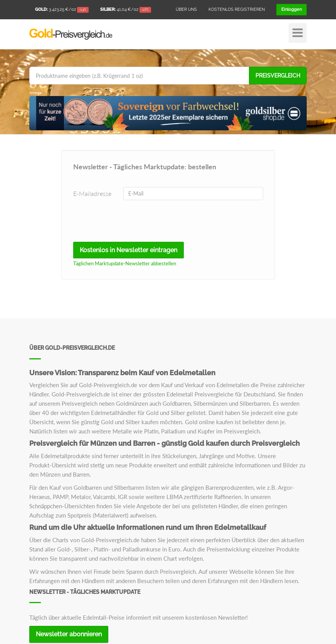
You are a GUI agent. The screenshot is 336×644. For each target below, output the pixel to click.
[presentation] (126, 221)
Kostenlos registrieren (237, 9)
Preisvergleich (278, 76)
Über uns (186, 9)
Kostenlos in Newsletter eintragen (129, 250)
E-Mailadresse (92, 193)
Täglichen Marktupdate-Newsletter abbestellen (125, 263)
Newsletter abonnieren (69, 634)
